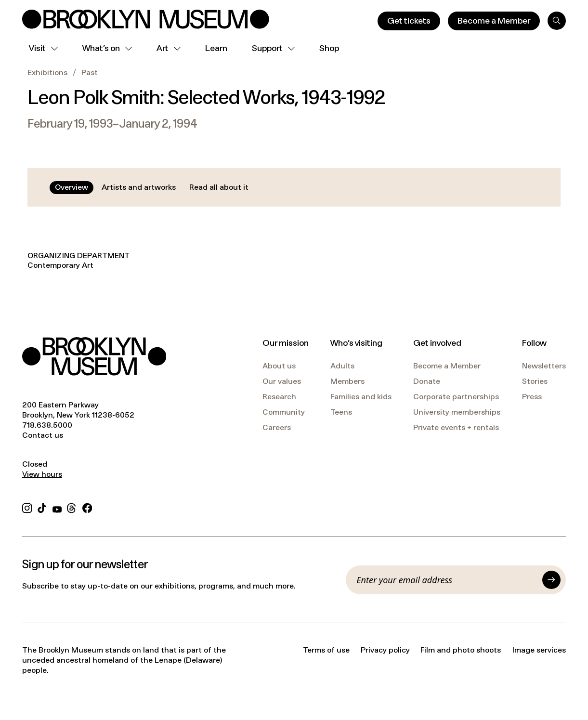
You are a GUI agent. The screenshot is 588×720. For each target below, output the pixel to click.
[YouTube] (57, 507)
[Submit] (551, 580)
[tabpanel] (294, 261)
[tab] (72, 188)
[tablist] (152, 188)
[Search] (557, 21)
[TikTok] (42, 507)
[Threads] (72, 507)
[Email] (447, 580)
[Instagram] (27, 507)
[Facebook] (87, 507)
